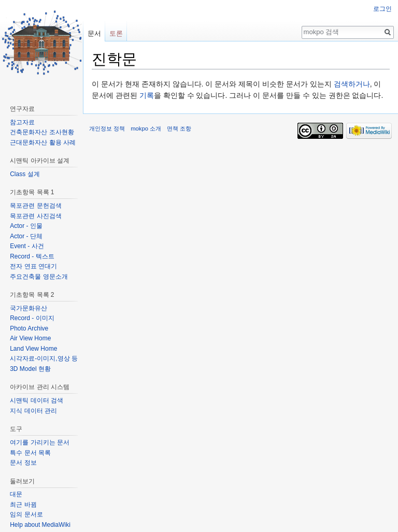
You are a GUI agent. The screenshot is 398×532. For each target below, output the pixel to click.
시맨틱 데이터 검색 (37, 400)
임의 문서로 (26, 514)
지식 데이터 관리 (33, 411)
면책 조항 (179, 128)
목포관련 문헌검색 (35, 206)
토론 (116, 33)
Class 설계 (25, 174)
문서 (94, 33)
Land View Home (33, 349)
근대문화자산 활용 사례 (43, 142)
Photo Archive (29, 328)
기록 (147, 95)
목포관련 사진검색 (35, 216)
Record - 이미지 (32, 318)
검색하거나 (352, 84)
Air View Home (30, 338)
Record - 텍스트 (32, 256)
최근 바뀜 (23, 505)
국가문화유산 (29, 308)
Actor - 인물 (26, 226)
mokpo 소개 (146, 128)
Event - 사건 (27, 246)
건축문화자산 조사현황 (42, 132)
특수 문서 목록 (30, 453)
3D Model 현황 (30, 369)
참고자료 (22, 122)
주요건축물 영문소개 (39, 277)
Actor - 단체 (26, 236)
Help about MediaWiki (40, 525)
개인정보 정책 (107, 128)
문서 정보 (23, 463)
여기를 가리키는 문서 (40, 442)
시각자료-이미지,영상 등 (44, 358)
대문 (16, 494)
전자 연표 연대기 (33, 266)
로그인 (382, 9)
